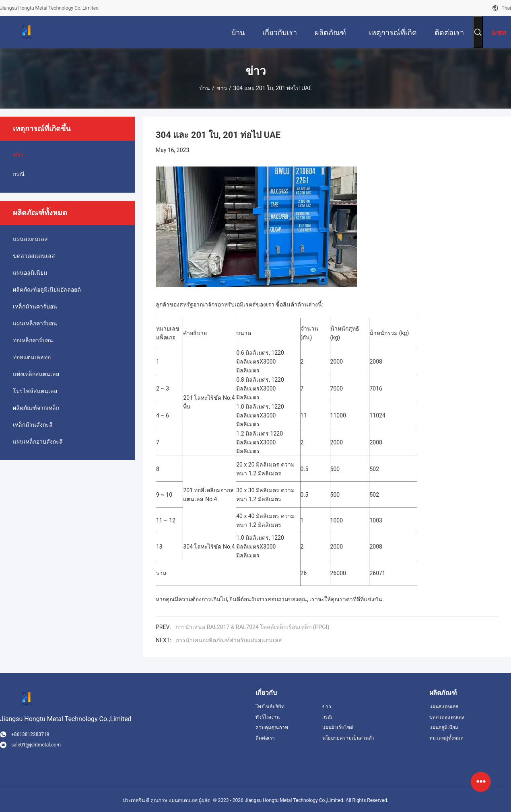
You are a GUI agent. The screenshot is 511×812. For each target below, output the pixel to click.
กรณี (19, 174)
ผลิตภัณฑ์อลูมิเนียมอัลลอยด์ (47, 290)
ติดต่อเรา (265, 738)
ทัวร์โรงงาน (268, 717)
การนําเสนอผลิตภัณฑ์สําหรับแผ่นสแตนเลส (229, 640)
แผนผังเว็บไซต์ (338, 728)
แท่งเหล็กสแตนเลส (36, 374)
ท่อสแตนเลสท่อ (32, 357)
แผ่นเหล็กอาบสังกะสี (38, 442)
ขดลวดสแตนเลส (34, 256)
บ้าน (205, 88)
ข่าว (222, 88)
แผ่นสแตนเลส (30, 239)
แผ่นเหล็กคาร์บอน (35, 323)
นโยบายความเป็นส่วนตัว (348, 738)
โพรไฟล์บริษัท (270, 707)
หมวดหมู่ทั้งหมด (446, 738)
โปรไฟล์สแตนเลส (35, 391)
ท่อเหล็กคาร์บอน (33, 340)
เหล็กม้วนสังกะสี (33, 425)
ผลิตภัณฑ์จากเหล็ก (36, 408)
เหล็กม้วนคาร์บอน (35, 306)
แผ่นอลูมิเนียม (30, 273)
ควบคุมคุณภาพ (272, 728)
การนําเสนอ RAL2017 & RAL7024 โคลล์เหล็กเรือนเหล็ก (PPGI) (252, 627)
